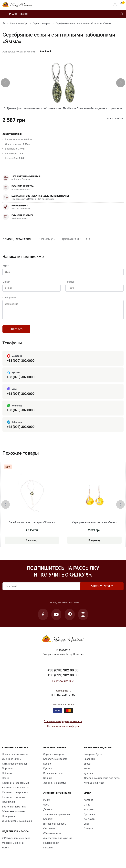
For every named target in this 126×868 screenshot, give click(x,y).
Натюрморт (9, 819)
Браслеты (89, 762)
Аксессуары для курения (58, 841)
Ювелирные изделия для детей (102, 781)
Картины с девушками (15, 795)
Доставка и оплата (76, 239)
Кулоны (48, 771)
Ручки (47, 803)
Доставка (89, 817)
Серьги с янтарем (41, 23)
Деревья (48, 812)
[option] (47, 242)
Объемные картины (13, 814)
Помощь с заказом (17, 239)
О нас (87, 807)
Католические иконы (14, 766)
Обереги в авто (52, 836)
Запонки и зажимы (55, 785)
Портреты (8, 771)
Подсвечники (51, 845)
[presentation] (5, 83)
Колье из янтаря (53, 776)
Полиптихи (8, 805)
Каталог (88, 803)
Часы (46, 807)
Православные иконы (15, 757)
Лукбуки (88, 831)
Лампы (6, 850)
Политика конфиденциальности (63, 724)
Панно (6, 781)
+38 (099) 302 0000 (21, 363)
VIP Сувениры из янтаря (16, 841)
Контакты (89, 822)
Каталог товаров (15, 14)
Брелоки (48, 822)
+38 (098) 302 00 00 (63, 673)
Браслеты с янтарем (55, 762)
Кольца (48, 781)
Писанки (48, 850)
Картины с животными (15, 785)
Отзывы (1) (47, 239)
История (89, 812)
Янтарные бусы (93, 757)
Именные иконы (12, 762)
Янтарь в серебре (19, 23)
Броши (47, 766)
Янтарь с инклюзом (55, 826)
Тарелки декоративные (57, 817)
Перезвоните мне (63, 684)
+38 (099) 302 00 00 (63, 678)
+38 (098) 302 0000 (21, 379)
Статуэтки (49, 831)
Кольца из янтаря (94, 785)
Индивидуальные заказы (17, 824)
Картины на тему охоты (16, 790)
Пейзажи (7, 776)
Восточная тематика (14, 809)
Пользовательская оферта (63, 729)
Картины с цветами (13, 800)
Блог (86, 826)
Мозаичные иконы (13, 845)
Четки (87, 771)
